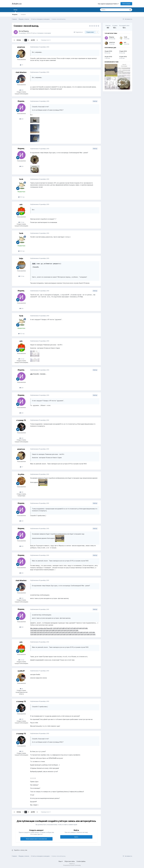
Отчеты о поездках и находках (41, 33)
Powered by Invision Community (72, 865)
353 (21, 90)
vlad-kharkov (21, 72)
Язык (61, 861)
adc (21, 204)
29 (21, 689)
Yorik (21, 179)
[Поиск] (110, 10)
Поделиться (78, 32)
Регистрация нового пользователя (36, 839)
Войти (76, 837)
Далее (33, 40)
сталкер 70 (21, 420)
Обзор (15, 11)
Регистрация (126, 4)
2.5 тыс (21, 222)
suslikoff (21, 671)
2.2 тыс (21, 276)
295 (21, 438)
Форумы (15, 14)
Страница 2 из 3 (46, 40)
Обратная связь (70, 861)
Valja (21, 258)
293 (21, 119)
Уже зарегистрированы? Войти (108, 4)
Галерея (23, 14)
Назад (19, 40)
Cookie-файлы (81, 861)
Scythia (21, 474)
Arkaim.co (17, 4)
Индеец (26, 31)
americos (21, 47)
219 (21, 492)
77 (21, 65)
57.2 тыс (21, 197)
